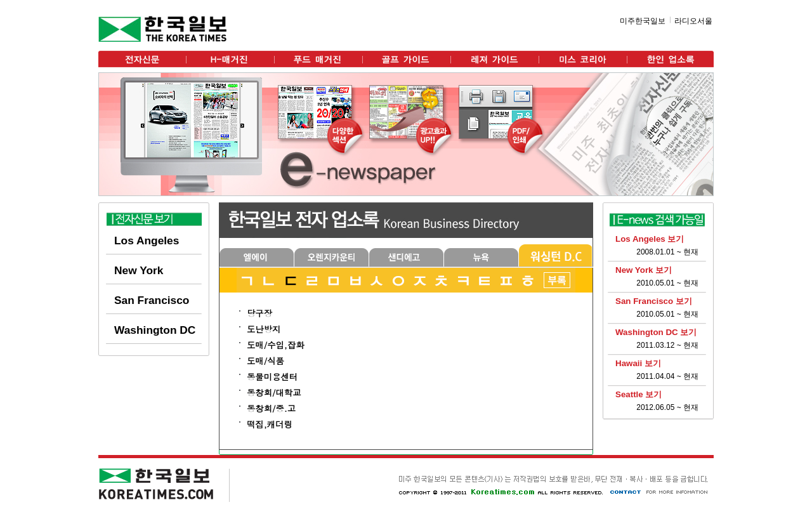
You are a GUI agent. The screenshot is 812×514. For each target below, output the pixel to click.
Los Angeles (147, 241)
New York (139, 270)
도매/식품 (265, 361)
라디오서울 (693, 21)
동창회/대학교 (274, 392)
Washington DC (155, 330)
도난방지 (264, 329)
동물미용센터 (272, 377)
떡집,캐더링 (270, 424)
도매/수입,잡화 (276, 345)
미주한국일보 (643, 21)
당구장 (259, 313)
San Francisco (152, 300)
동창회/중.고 (271, 408)
